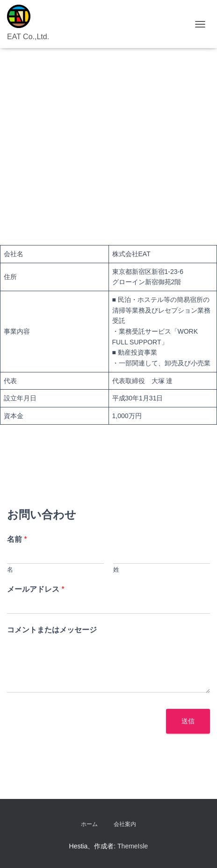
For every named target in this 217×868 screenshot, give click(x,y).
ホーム (89, 824)
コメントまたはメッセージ (52, 630)
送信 (188, 721)
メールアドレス (36, 589)
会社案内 (125, 824)
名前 (17, 539)
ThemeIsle (133, 846)
